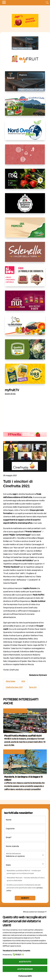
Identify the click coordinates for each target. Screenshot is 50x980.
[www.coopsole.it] (25, 278)
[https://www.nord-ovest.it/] (25, 132)
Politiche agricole (14, 752)
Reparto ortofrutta (15, 711)
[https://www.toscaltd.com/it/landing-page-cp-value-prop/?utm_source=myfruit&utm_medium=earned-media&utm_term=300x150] (25, 83)
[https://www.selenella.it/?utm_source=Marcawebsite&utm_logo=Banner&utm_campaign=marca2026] (25, 254)
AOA (23, 681)
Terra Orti (33, 687)
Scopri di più (10, 394)
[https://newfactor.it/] (25, 303)
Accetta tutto (25, 962)
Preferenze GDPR (25, 976)
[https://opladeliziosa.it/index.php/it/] (25, 327)
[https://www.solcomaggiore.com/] (25, 157)
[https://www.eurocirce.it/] (25, 108)
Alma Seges (10, 681)
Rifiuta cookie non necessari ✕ (35, 912)
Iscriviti (25, 898)
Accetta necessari (25, 969)
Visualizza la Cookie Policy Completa (16, 951)
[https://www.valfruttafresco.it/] (25, 230)
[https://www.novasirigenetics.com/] (25, 181)
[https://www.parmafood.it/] (25, 376)
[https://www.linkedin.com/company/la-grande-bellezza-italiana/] (25, 205)
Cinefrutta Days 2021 (14, 687)
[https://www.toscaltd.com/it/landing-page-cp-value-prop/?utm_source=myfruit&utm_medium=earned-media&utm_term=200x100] (25, 43)
